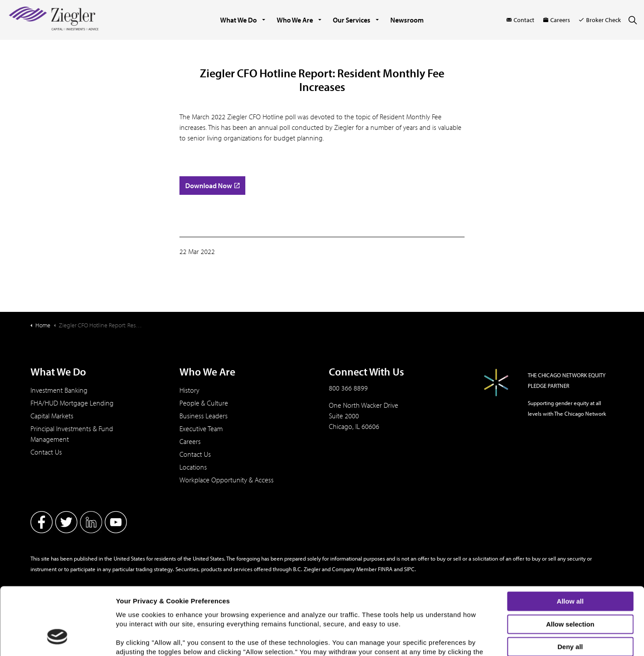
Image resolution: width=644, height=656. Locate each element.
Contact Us (46, 452)
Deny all (570, 589)
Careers (557, 20)
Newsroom (407, 20)
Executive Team (201, 428)
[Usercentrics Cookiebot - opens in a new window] (57, 644)
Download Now (212, 186)
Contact (520, 20)
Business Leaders (204, 416)
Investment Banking (59, 390)
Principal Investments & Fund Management (72, 434)
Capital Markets (52, 416)
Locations (193, 467)
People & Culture (204, 403)
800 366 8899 (348, 388)
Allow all (570, 543)
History (189, 390)
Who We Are (295, 20)
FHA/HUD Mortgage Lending (72, 403)
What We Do (238, 20)
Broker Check (600, 20)
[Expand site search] (633, 20)
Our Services (352, 20)
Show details (462, 642)
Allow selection (570, 566)
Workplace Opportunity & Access (227, 480)
